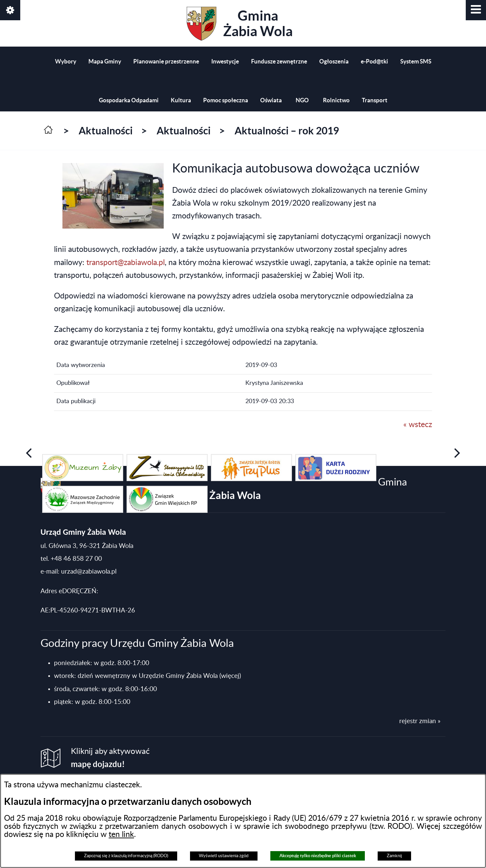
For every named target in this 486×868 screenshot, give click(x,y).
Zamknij (394, 856)
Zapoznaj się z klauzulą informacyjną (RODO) (126, 856)
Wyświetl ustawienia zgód (224, 856)
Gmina (240, 24)
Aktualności (106, 131)
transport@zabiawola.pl (126, 263)
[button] (476, 10)
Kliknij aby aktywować (110, 758)
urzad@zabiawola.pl (89, 572)
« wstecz (418, 425)
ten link (121, 835)
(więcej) (230, 676)
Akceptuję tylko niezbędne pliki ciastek (318, 856)
